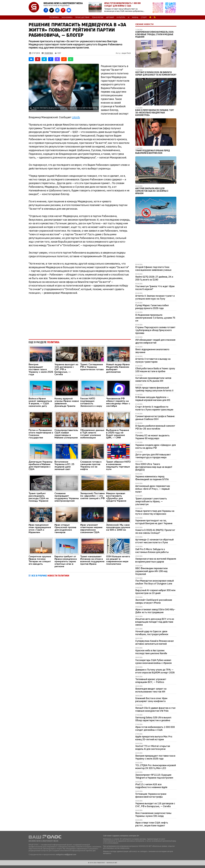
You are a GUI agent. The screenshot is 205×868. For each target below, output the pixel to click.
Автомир (110, 18)
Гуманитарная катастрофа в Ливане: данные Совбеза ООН (155, 418)
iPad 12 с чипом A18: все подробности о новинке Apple (151, 786)
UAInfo (76, 117)
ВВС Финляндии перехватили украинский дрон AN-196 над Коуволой (151, 571)
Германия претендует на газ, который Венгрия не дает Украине (154, 522)
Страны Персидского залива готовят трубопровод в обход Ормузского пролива (155, 330)
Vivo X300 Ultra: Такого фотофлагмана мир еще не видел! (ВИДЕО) (154, 467)
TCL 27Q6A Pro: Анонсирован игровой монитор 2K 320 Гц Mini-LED (156, 767)
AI (129, 18)
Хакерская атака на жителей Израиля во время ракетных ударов (156, 560)
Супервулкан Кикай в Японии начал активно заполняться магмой (154, 642)
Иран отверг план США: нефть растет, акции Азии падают (152, 824)
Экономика (67, 18)
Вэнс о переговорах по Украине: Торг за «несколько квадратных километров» (155, 113)
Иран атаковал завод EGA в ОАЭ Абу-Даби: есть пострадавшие (155, 611)
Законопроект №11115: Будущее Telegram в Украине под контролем (154, 776)
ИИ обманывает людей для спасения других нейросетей (155, 341)
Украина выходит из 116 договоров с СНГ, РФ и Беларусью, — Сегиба (155, 805)
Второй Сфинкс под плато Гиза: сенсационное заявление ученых (153, 269)
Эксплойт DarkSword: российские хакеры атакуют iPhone (154, 601)
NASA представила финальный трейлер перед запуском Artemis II (154, 389)
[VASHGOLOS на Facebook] (46, 10)
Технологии (98, 18)
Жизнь (135, 18)
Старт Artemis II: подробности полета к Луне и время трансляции (154, 408)
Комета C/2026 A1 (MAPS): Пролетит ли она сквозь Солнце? (155, 532)
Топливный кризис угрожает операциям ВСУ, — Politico (151, 681)
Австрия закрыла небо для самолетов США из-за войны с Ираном (152, 191)
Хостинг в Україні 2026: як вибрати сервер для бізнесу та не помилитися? (156, 74)
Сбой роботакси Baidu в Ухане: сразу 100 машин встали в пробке (155, 370)
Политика (54, 18)
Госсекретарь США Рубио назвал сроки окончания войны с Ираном (153, 662)
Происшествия (82, 18)
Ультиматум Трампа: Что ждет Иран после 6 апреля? (155, 288)
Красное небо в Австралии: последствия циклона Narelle (151, 652)
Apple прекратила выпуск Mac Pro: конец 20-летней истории (154, 738)
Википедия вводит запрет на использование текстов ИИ (151, 690)
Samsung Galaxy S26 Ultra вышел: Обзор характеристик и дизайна (153, 719)
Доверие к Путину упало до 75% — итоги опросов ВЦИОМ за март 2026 (155, 671)
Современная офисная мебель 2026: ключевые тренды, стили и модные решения (155, 34)
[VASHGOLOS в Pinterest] (63, 10)
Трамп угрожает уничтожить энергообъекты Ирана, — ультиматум (151, 501)
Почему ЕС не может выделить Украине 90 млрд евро (152, 437)
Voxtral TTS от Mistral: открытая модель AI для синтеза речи (153, 748)
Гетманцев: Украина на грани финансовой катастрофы (151, 795)
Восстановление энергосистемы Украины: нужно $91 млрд (153, 815)
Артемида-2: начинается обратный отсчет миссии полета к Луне (154, 541)
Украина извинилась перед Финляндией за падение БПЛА (152, 478)
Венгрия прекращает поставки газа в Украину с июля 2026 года (155, 757)
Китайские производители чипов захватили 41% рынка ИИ (153, 379)
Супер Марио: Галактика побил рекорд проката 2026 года (152, 307)
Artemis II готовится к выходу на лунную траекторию (153, 360)
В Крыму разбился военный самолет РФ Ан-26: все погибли (155, 427)
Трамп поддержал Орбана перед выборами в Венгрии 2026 (153, 152)
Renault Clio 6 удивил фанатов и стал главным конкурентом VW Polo (155, 709)
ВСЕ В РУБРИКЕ (50, 576)
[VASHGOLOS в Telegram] (57, 10)
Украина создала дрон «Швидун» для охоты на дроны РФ (156, 446)
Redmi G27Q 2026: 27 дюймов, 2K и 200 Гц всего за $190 (154, 278)
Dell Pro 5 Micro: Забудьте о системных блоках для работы (152, 551)
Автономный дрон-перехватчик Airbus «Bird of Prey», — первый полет (153, 489)
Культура (121, 18)
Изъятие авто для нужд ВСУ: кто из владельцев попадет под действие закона (155, 622)
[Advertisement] (80, 316)
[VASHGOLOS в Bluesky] (69, 10)
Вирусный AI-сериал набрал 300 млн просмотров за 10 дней (155, 592)
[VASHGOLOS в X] (52, 10)
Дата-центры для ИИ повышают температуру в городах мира (153, 456)
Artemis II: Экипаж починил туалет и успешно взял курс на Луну (155, 297)
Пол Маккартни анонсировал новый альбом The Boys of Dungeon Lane (155, 582)
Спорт (144, 18)
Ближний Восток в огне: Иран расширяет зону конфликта (151, 700)
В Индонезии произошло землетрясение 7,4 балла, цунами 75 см (155, 318)
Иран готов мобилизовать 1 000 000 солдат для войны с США (155, 728)
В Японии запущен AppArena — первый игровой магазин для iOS (153, 399)
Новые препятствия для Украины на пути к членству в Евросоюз (155, 512)
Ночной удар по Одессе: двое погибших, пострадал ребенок (152, 633)
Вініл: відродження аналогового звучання (152, 351)
